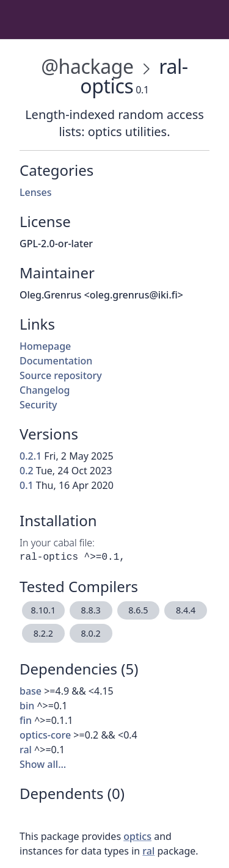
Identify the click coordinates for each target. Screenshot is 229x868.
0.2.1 (31, 456)
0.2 (27, 471)
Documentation (56, 361)
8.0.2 (90, 633)
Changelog (45, 390)
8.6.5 (138, 610)
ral (26, 750)
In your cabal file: (57, 543)
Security (38, 405)
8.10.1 (44, 610)
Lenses (36, 192)
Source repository (61, 375)
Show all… (43, 764)
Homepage (45, 346)
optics (137, 836)
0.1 (27, 485)
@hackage (87, 66)
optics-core (45, 735)
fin (26, 720)
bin (27, 706)
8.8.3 (90, 610)
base (31, 691)
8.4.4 (186, 610)
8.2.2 (43, 633)
